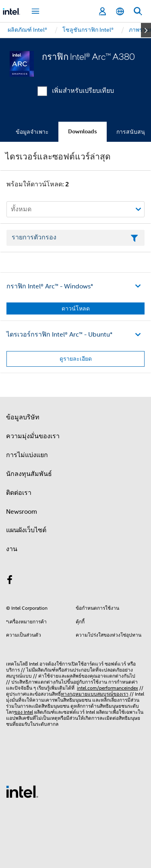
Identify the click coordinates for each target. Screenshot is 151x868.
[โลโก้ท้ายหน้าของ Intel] (22, 791)
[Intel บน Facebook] (10, 581)
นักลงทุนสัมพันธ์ (29, 474)
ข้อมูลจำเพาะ (32, 132)
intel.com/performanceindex (108, 688)
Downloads (83, 132)
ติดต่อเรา (19, 493)
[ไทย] (120, 11)
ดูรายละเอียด (76, 359)
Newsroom (22, 512)
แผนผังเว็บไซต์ (26, 530)
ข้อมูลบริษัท (23, 417)
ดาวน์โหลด (76, 308)
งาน (12, 549)
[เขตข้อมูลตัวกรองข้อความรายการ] (75, 238)
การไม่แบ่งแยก (27, 455)
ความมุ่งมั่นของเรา (33, 436)
